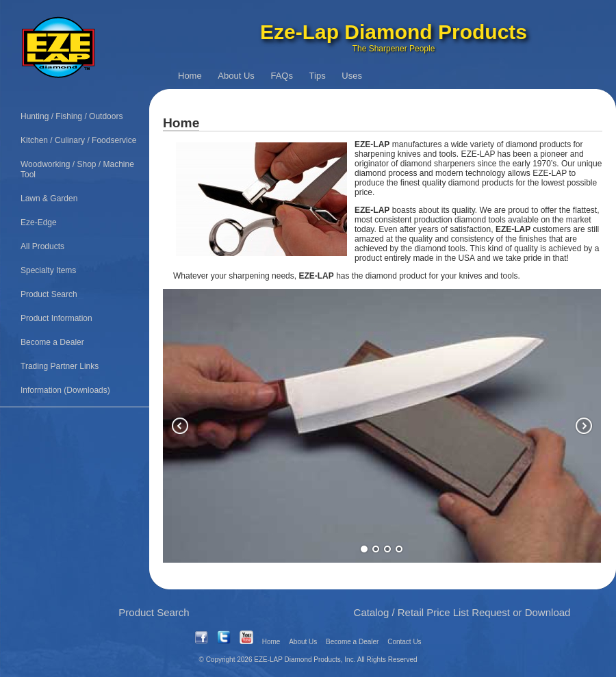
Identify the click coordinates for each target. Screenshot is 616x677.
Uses (352, 76)
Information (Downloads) (65, 390)
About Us (236, 76)
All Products (42, 246)
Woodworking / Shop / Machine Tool (77, 169)
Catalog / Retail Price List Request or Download (462, 612)
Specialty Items (48, 270)
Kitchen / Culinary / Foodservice (78, 140)
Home (190, 76)
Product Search (49, 294)
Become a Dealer (52, 342)
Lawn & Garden (49, 199)
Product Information (56, 318)
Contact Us (404, 642)
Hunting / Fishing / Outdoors (72, 116)
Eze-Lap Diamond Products (394, 32)
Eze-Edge (39, 222)
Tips (318, 76)
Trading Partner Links (60, 366)
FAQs (282, 76)
